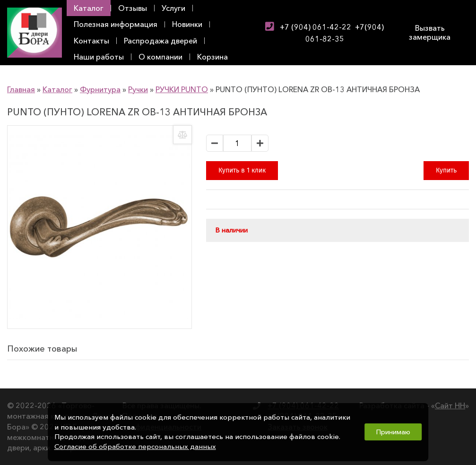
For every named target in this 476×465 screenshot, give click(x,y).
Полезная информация (116, 24)
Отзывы (133, 8)
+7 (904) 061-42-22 (316, 27)
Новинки (187, 24)
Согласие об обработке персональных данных (135, 447)
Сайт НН (450, 405)
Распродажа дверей (160, 41)
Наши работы (99, 57)
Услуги (173, 8)
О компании (160, 57)
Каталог (89, 8)
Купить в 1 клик (242, 170)
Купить (446, 170)
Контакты (91, 41)
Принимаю (393, 432)
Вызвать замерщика (430, 32)
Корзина (212, 57)
